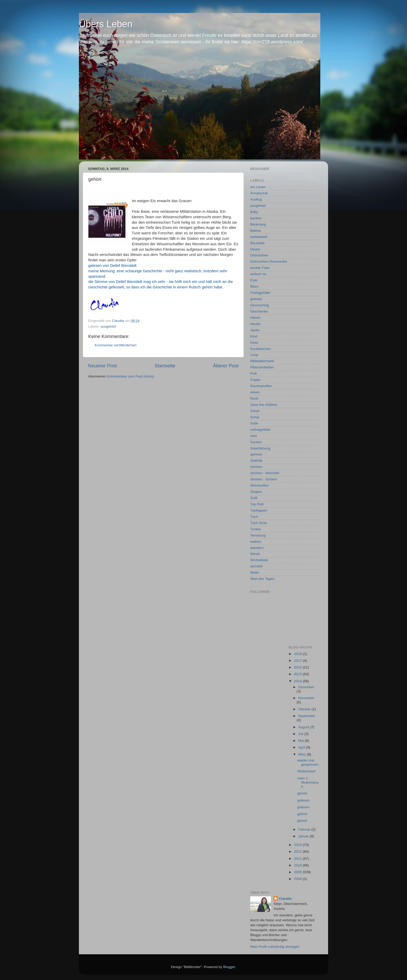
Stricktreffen (260, 485)
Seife (254, 423)
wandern (257, 548)
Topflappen (259, 510)
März (303, 754)
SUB (254, 498)
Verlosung (258, 535)
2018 (298, 654)
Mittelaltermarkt (262, 361)
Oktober (305, 709)
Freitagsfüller (260, 293)
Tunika (255, 529)
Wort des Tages (262, 579)
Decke (255, 249)
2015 (298, 674)
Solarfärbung (260, 448)
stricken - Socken (264, 479)
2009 (298, 872)
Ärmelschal (259, 193)
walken (256, 542)
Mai (302, 741)
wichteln (257, 566)
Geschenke (259, 311)
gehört (302, 793)
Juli (301, 734)
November (306, 698)
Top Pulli (257, 504)
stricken (256, 467)
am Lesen (258, 187)
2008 (298, 879)
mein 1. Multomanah (308, 782)
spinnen (256, 454)
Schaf (255, 411)
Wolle (255, 572)
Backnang (258, 224)
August (304, 727)
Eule (254, 280)
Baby (254, 212)
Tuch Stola (259, 523)
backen (256, 218)
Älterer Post (226, 366)
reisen (255, 392)
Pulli (254, 373)
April (302, 747)
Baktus (256, 231)
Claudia (285, 899)
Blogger (229, 967)
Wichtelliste (259, 560)
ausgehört (108, 326)
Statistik (256, 461)
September (307, 716)
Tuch (254, 517)
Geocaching (260, 305)
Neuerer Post (102, 366)
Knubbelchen (260, 349)
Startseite (165, 366)
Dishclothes (259, 255)
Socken (256, 442)
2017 (298, 661)
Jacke (255, 330)
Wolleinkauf (306, 771)
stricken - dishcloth (265, 473)
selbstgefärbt (260, 430)
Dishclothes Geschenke (269, 261)
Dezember (306, 687)
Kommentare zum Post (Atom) (131, 376)
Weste (255, 554)
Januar (304, 836)
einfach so (258, 274)
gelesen (256, 299)
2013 (298, 845)
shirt (254, 436)
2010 (298, 865)
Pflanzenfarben (262, 367)
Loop (254, 355)
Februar (305, 829)
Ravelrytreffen (261, 386)
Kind (254, 336)
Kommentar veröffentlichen (116, 345)
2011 (298, 859)
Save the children (264, 405)
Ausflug (256, 199)
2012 (298, 852)
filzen (254, 286)
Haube (255, 324)
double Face (260, 268)
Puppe (255, 380)
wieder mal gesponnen (308, 762)
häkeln (255, 318)
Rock (254, 398)
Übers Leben (106, 24)
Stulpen (256, 492)
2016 (298, 667)
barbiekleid (259, 237)
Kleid (254, 343)
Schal (255, 417)
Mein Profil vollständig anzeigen (275, 947)
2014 (298, 681)
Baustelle (257, 243)
